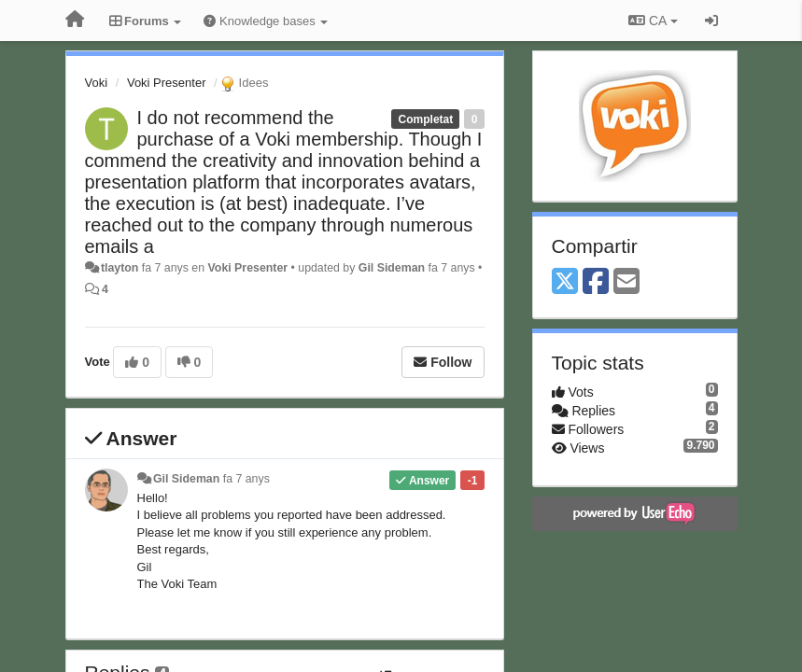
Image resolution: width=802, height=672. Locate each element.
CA (653, 21)
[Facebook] (596, 282)
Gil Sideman (392, 268)
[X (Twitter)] (565, 282)
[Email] (626, 282)
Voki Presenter (167, 83)
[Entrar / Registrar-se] (711, 21)
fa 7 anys (246, 479)
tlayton (120, 268)
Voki (97, 83)
